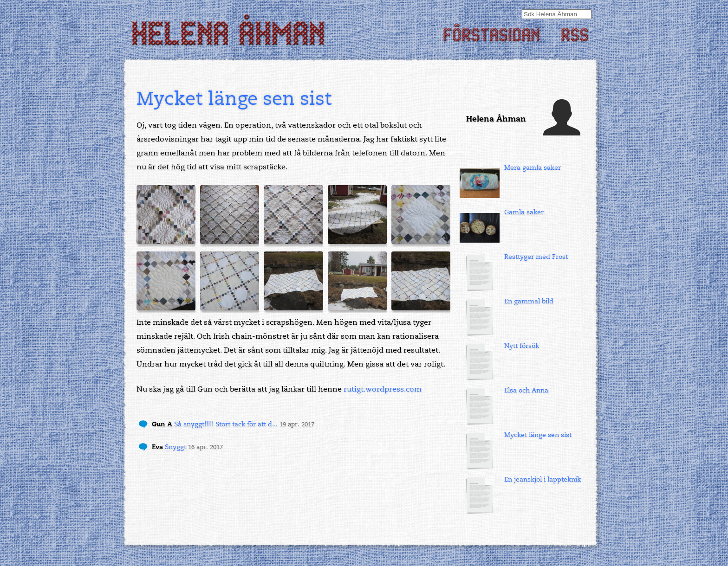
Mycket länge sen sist (538, 435)
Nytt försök (522, 346)
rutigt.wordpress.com (383, 389)
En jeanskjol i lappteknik (543, 479)
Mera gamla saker (533, 168)
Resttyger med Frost (536, 257)
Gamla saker (524, 212)
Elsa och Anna (526, 390)
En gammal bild (529, 301)
